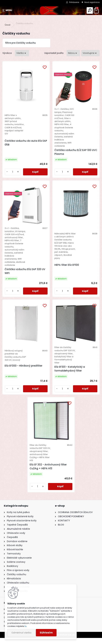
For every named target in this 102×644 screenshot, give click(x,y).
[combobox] (73, 53)
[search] (90, 10)
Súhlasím (46, 633)
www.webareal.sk (64, 641)
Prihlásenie (74, 2)
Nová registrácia (92, 2)
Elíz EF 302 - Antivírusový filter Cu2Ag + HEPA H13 (49, 473)
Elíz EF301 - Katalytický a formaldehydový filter (70, 375)
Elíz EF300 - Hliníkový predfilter (25, 370)
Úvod (8, 25)
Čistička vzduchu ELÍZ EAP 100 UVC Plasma (73, 152)
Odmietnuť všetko (21, 633)
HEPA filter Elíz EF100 (67, 266)
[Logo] (51, 10)
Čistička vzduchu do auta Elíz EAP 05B (25, 143)
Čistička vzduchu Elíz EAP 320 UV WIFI (26, 274)
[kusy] (14, 172)
